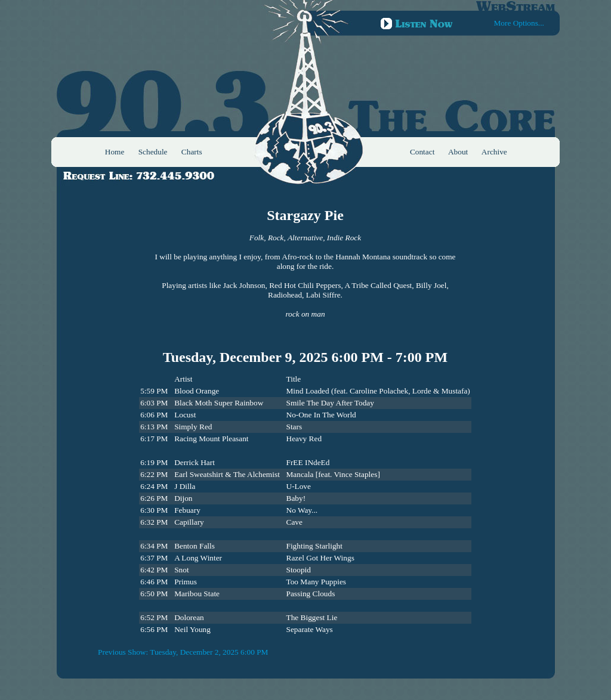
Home (115, 152)
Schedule (153, 152)
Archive (494, 152)
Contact (422, 152)
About (458, 152)
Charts (192, 152)
